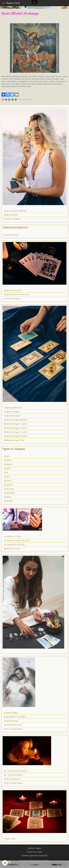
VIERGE (7, 477)
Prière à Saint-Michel (12, 779)
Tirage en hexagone (12, 412)
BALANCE (8, 481)
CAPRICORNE (9, 493)
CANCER (7, 468)
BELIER (7, 456)
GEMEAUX (8, 464)
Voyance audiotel (11, 215)
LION (6, 472)
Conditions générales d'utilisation (35, 856)
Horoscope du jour (11, 235)
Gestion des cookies (35, 852)
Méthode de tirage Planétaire (15, 420)
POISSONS (8, 501)
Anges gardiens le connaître (15, 717)
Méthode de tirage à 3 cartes (15, 424)
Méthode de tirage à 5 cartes (15, 432)
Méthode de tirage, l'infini (14, 440)
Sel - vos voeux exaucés (13, 775)
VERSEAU (8, 497)
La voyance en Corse (12, 536)
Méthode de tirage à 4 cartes (15, 428)
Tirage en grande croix (13, 408)
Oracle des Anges (11, 713)
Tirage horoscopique (12, 416)
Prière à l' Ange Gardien (13, 729)
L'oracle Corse (10, 839)
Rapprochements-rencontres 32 (17, 294)
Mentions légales (34, 848)
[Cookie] (5, 863)
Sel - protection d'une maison (16, 771)
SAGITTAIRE (9, 489)
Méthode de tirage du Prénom (16, 436)
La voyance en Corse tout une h (17, 540)
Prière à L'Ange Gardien (13, 783)
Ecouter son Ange (11, 721)
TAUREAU (8, 460)
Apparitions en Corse (12, 548)
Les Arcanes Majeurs (12, 298)
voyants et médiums (12, 219)
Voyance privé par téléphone (15, 211)
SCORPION (8, 485)
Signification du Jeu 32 (13, 290)
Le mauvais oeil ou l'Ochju (14, 544)
